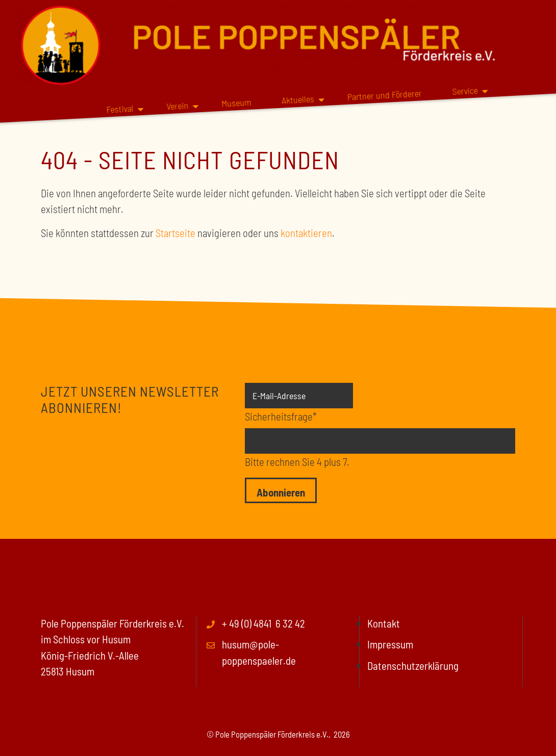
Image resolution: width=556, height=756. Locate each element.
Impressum (390, 644)
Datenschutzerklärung (413, 666)
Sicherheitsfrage (281, 415)
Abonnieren (281, 492)
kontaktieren (306, 233)
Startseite (175, 233)
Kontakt (384, 623)
